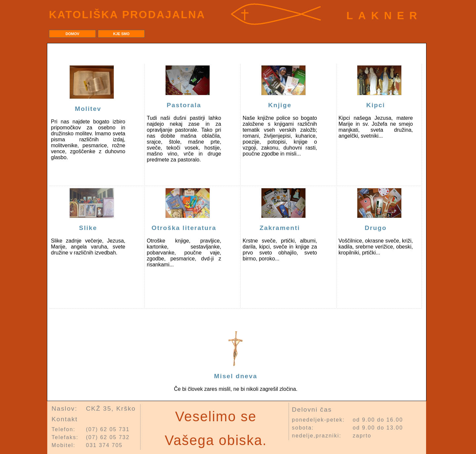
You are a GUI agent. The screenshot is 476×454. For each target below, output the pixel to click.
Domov (72, 34)
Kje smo (121, 34)
